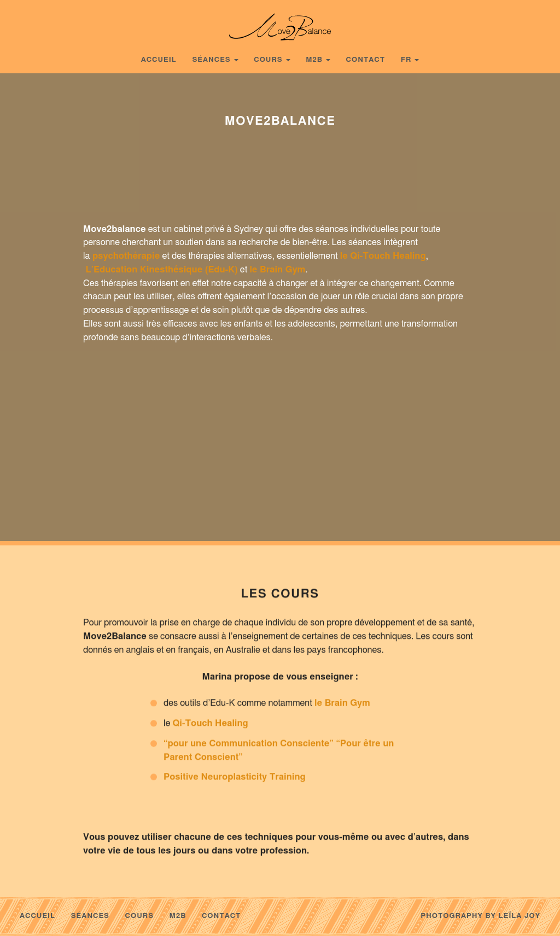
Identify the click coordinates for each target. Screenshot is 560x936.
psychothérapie (126, 256)
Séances (211, 60)
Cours (268, 60)
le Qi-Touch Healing (383, 256)
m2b (314, 60)
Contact (366, 60)
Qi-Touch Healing (210, 727)
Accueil (159, 60)
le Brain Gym (277, 270)
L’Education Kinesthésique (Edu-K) (162, 270)
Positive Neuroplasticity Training (235, 781)
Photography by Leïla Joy (480, 916)
